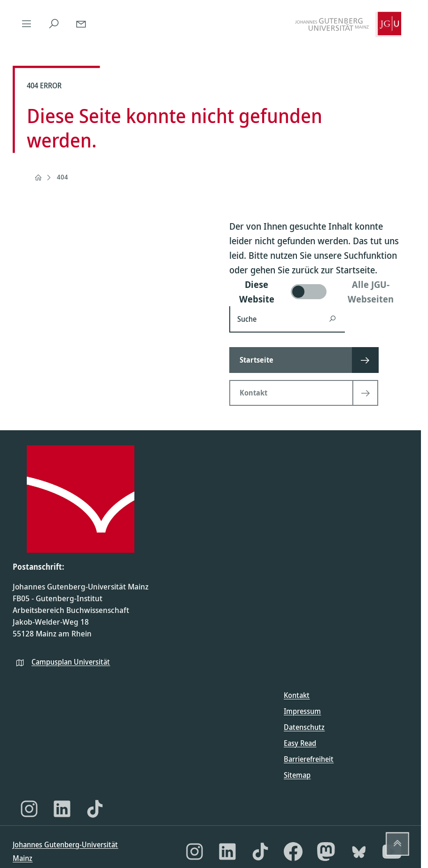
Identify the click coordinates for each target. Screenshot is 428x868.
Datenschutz (304, 727)
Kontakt (297, 695)
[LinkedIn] (62, 809)
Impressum (302, 711)
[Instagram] (29, 809)
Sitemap (297, 775)
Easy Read (300, 743)
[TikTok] (95, 809)
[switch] (319, 292)
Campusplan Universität (71, 662)
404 (62, 177)
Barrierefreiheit (309, 759)
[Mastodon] (326, 852)
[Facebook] (293, 852)
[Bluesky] (359, 852)
